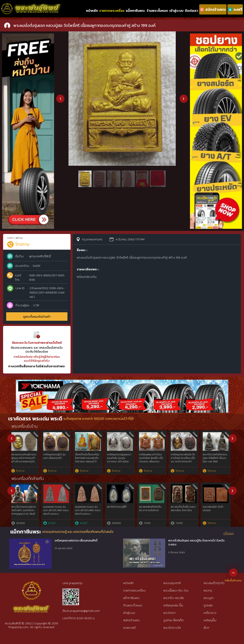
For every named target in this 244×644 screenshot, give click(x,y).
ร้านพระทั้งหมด (157, 11)
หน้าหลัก (92, 11)
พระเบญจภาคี (172, 583)
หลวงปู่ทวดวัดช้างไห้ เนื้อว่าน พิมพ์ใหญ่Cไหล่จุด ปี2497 (217, 510)
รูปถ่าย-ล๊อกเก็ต (173, 620)
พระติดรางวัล (172, 628)
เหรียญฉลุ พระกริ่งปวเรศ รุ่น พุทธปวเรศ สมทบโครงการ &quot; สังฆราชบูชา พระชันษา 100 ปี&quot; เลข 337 (89, 461)
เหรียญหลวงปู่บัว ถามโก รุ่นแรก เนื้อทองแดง (217, 456)
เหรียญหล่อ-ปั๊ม (173, 605)
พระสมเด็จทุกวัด (214, 583)
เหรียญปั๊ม (210, 620)
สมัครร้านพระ (132, 620)
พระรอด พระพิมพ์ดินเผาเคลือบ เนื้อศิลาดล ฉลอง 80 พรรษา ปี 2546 (58, 512)
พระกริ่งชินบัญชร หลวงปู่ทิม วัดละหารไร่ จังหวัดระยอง (196, 543)
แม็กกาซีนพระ (136, 11)
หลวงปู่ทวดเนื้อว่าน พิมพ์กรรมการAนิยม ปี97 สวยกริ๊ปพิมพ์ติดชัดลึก (88, 512)
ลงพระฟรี (129, 628)
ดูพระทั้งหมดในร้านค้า (37, 317)
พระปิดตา (169, 613)
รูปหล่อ (208, 605)
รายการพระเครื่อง (112, 11)
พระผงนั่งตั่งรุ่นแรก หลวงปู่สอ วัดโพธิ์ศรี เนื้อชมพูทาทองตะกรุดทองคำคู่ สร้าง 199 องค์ (121, 461)
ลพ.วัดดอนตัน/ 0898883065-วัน (183, 509)
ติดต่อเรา (191, 11)
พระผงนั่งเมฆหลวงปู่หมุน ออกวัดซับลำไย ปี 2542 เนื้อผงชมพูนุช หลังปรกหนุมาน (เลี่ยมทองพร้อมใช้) (26, 461)
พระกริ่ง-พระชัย (174, 598)
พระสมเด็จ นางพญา (24, 507)
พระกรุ (208, 590)
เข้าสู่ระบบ (176, 11)
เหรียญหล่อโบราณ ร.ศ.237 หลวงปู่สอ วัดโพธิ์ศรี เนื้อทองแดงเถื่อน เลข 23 (184, 460)
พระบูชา (209, 598)
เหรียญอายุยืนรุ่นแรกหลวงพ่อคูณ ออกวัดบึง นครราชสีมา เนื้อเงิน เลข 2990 (58, 460)
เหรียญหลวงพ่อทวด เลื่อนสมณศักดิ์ (76, 541)
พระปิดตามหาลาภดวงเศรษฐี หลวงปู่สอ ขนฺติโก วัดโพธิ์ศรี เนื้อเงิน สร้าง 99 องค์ (153, 460)
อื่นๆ (206, 628)
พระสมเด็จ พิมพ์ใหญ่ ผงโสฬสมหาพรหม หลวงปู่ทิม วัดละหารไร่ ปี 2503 (122, 510)
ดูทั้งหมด (229, 533)
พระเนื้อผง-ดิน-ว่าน (176, 590)
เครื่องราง (210, 613)
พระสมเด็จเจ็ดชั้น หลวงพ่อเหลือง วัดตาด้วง (153, 509)
